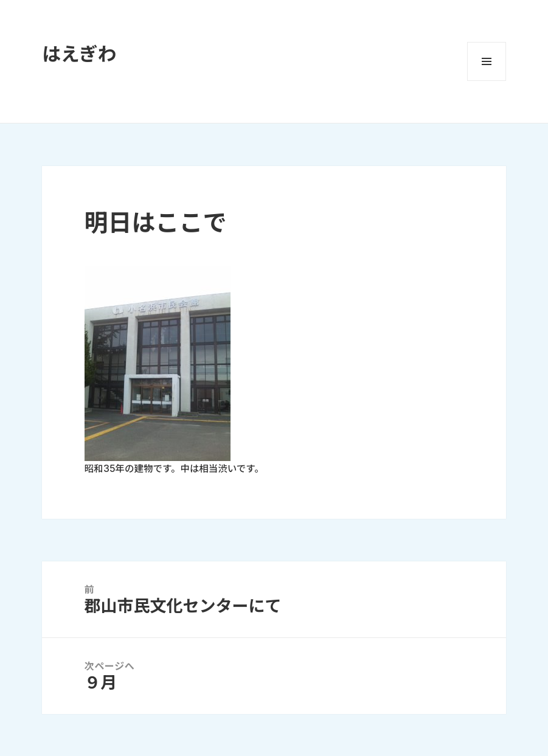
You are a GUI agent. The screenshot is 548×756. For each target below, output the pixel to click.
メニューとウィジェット (487, 61)
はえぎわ (79, 54)
